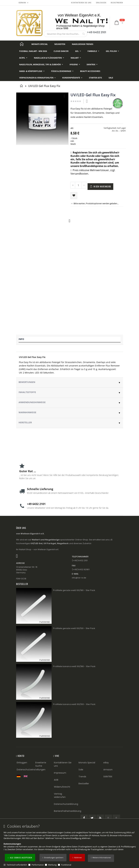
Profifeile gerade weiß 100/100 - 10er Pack (74, 628)
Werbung (52, 865)
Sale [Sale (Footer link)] (81, 770)
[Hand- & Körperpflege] (32, 71)
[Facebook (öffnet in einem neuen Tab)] (84, 818)
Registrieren (117, 3)
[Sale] (111, 78)
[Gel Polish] (112, 51)
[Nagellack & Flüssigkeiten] (49, 58)
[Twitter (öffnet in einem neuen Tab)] (92, 818)
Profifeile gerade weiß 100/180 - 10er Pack (74, 590)
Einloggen (101, 3)
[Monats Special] (40, 44)
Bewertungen (27, 382)
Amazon (108, 770)
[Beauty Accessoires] (90, 71)
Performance (38, 865)
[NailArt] (76, 58)
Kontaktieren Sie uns (81, 3)
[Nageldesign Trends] (83, 44)
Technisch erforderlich (17, 865)
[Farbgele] (93, 51)
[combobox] (65, 34)
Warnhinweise (27, 412)
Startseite (22, 86)
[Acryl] (23, 58)
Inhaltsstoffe (27, 392)
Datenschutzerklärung (66, 804)
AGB (56, 780)
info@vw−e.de (79, 578)
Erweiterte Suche (41, 764)
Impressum (60, 773)
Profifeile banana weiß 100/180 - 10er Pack (74, 666)
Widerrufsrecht (62, 787)
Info (21, 339)
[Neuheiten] (60, 44)
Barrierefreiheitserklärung (68, 811)
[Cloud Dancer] (61, 51)
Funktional (66, 865)
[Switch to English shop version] (26, 776)
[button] (101, 858)
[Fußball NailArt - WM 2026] (33, 51)
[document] (70, 845)
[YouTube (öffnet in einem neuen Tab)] (100, 818)
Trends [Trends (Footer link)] (82, 777)
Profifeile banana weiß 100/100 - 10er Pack (74, 704)
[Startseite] (22, 44)
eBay (106, 763)
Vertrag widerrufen (60, 795)
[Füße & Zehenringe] (62, 71)
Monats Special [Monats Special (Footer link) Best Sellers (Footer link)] (87, 763)
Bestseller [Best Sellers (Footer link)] (84, 784)
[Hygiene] (75, 65)
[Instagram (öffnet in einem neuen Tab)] (116, 818)
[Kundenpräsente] (72, 78)
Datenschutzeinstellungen (31, 770)
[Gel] (78, 51)
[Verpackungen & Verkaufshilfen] (37, 78)
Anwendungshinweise (32, 402)
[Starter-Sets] (95, 78)
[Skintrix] (92, 65)
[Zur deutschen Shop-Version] (19, 776)
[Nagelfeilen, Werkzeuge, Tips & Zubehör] (41, 65)
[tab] (70, 340)
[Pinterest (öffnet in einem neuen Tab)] (108, 818)
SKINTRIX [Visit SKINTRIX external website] (108, 777)
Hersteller (25, 422)
